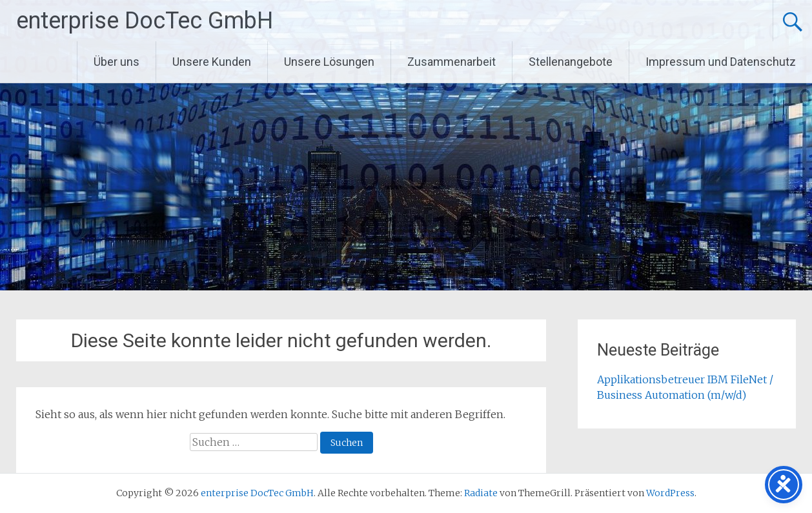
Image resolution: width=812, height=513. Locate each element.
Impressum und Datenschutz (721, 62)
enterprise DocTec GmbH (145, 21)
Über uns (117, 62)
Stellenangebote (571, 62)
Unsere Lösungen (329, 62)
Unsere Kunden (212, 62)
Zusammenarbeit (452, 62)
